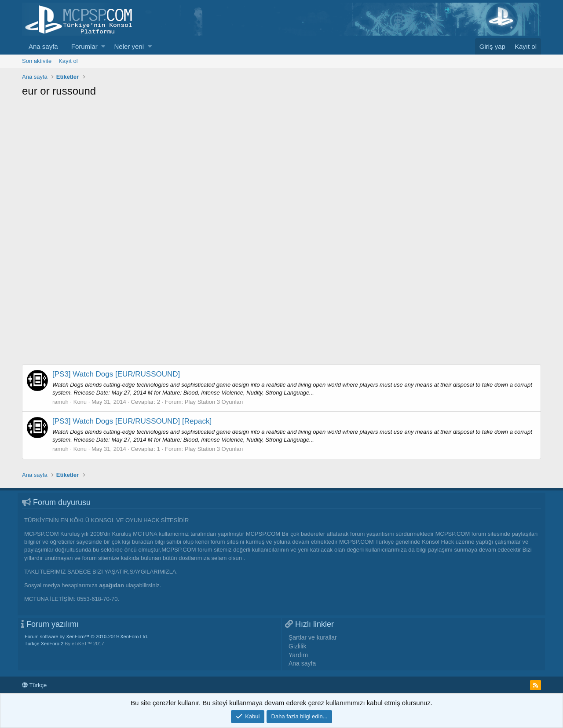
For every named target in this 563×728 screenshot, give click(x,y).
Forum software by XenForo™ (86, 637)
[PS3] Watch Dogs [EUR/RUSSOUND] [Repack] (132, 421)
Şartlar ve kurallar (313, 637)
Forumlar (84, 46)
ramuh (60, 402)
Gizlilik (297, 646)
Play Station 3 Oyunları (214, 402)
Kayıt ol (68, 61)
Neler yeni (129, 46)
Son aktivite (37, 61)
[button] (103, 46)
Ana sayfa (43, 46)
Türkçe (34, 685)
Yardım (298, 655)
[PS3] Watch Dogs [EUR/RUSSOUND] (116, 374)
